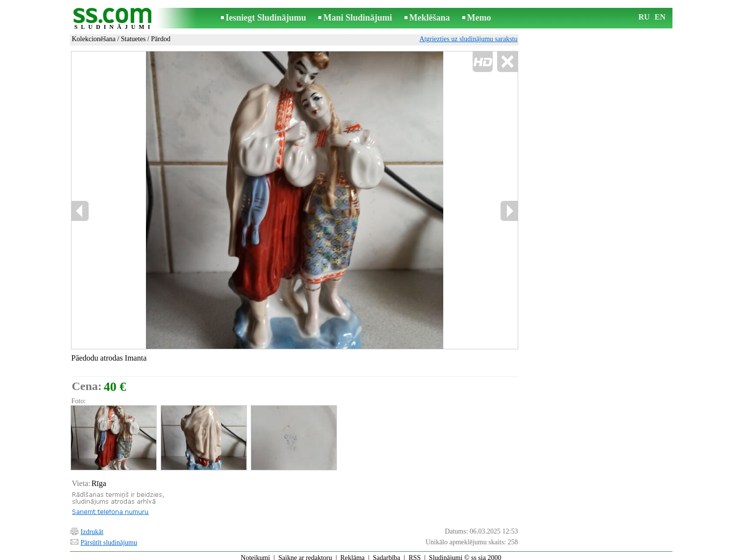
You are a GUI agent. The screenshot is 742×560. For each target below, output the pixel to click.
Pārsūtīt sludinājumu (109, 538)
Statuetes (133, 39)
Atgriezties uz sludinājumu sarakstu (468, 39)
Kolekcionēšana (94, 39)
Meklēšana (430, 18)
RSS (415, 553)
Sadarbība (386, 553)
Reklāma (353, 553)
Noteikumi (256, 553)
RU (644, 17)
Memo (479, 18)
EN (660, 17)
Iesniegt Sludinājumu (266, 18)
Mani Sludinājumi (358, 18)
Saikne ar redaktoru (305, 553)
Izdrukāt (92, 527)
